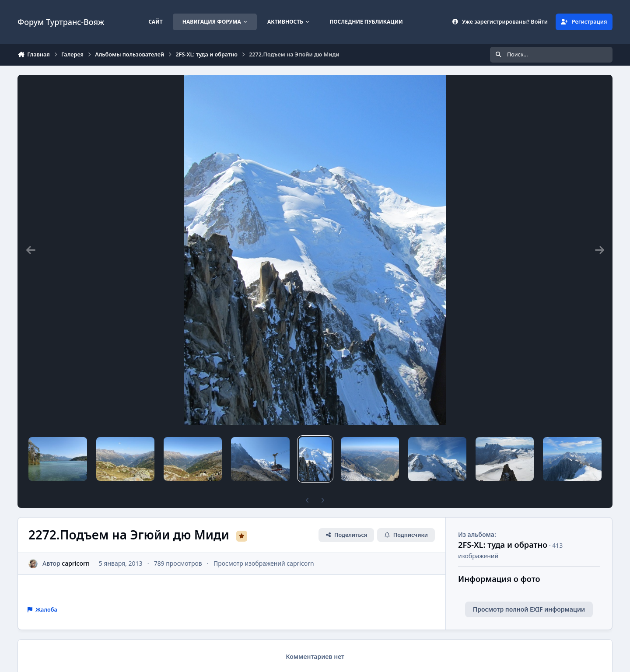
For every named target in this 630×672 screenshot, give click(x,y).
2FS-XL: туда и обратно (503, 545)
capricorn (75, 563)
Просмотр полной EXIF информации (529, 609)
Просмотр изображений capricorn (264, 563)
